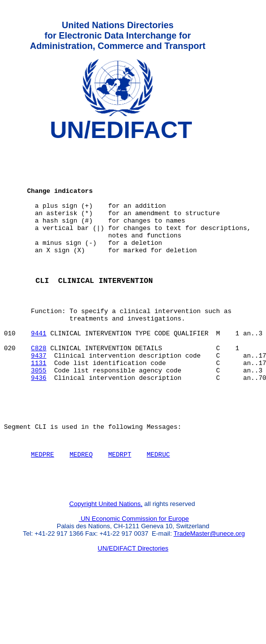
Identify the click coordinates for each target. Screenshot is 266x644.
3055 (39, 414)
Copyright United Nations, (106, 563)
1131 (39, 405)
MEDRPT (120, 508)
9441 (39, 369)
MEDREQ (81, 508)
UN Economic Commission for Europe (134, 577)
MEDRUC (158, 508)
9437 (39, 396)
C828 (39, 387)
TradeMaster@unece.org (209, 592)
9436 (39, 423)
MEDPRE (43, 508)
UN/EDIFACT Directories (133, 607)
